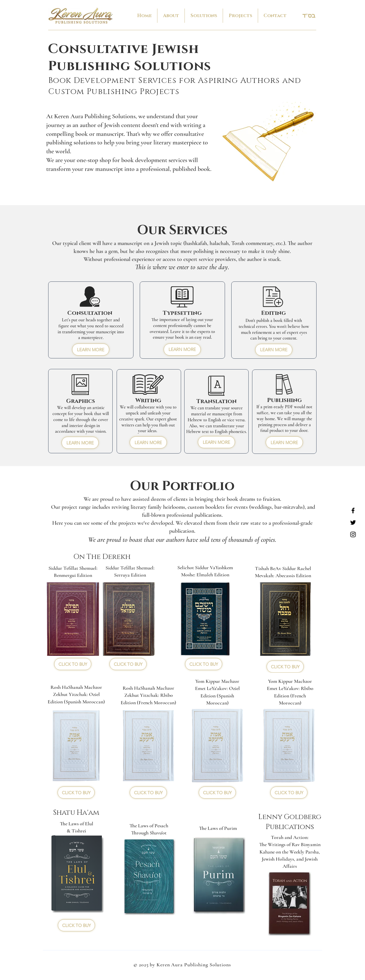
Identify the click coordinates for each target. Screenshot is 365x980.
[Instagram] (353, 534)
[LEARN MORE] (91, 350)
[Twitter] (353, 522)
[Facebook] (353, 511)
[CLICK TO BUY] (73, 664)
